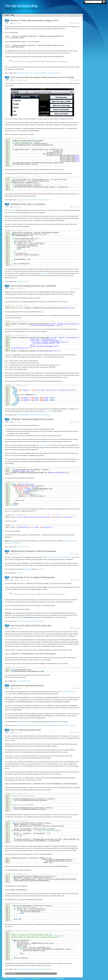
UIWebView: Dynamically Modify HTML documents (32, 419)
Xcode (24, 289)
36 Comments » (76, 733)
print (25, 138)
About (12, 15)
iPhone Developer (60, 978)
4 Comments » (76, 580)
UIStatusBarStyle (26, 681)
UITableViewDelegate (38, 621)
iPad (18, 200)
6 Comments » (76, 207)
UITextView (26, 281)
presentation (28, 569)
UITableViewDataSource (41, 73)
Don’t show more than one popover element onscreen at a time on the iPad (42, 77)
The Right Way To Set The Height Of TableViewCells (33, 577)
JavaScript (19, 415)
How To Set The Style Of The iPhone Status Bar (31, 626)
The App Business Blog (21, 6)
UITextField (19, 281)
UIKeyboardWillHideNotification (50, 725)
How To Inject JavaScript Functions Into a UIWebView (33, 286)
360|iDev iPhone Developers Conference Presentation (34, 551)
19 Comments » (76, 554)
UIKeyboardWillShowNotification (67, 725)
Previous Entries (11, 974)
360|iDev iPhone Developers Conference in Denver (57, 557)
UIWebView (47, 415)
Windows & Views (17, 23)
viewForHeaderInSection (54, 73)
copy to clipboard (20, 138)
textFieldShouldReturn (36, 725)
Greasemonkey (48, 411)
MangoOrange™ (38, 978)
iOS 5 (32, 73)
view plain (13, 138)
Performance (16, 580)
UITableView (20, 621)
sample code (40, 569)
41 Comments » (76, 289)
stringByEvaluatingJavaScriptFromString (33, 415)
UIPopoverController (33, 200)
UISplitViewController (44, 200)
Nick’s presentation (44, 445)
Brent (12, 609)
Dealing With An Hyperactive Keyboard (27, 686)
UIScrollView (37, 969)
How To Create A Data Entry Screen (26, 730)
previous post (11, 210)
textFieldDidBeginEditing (23, 725)
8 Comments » (76, 422)
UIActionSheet (23, 200)
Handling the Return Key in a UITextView (28, 204)
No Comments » (76, 23)
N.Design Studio (21, 978)
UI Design (15, 80)
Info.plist (19, 681)
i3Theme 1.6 (6, 978)
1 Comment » (77, 688)
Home (7, 15)
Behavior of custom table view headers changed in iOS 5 (35, 21)
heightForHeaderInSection (23, 73)
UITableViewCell (28, 621)
